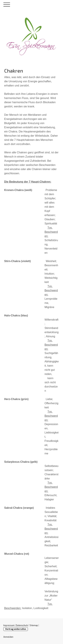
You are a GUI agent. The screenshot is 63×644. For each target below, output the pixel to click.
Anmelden (8, 637)
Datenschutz (22, 625)
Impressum (9, 625)
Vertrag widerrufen (16, 629)
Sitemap (34, 625)
